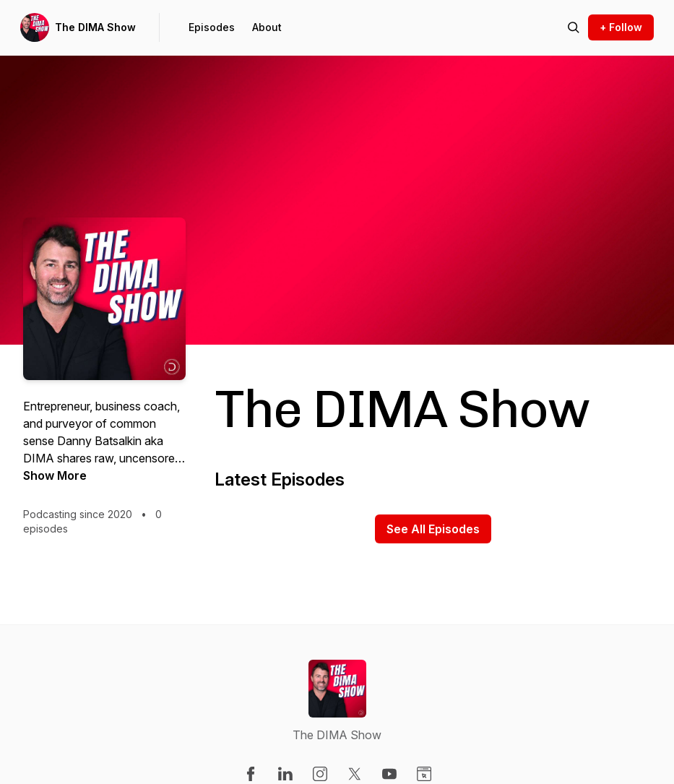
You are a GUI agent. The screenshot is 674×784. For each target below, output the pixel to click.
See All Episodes (433, 529)
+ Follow (621, 27)
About (267, 27)
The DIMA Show (95, 27)
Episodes (212, 27)
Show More (55, 475)
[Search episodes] (574, 27)
